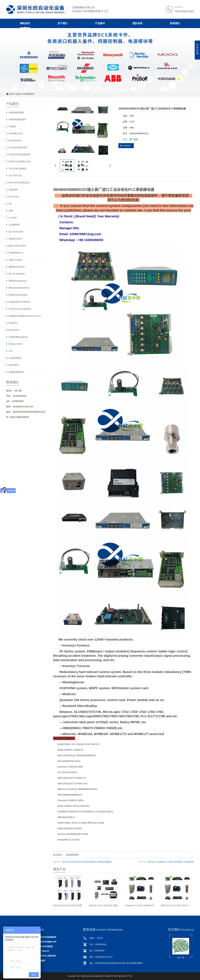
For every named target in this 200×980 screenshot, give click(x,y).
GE (10, 204)
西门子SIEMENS (17, 274)
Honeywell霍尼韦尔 (18, 148)
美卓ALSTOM (15, 344)
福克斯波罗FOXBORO (20, 302)
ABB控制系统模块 (17, 119)
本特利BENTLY (16, 253)
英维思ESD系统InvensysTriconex (25, 316)
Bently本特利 (15, 140)
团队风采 (137, 23)
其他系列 (13, 323)
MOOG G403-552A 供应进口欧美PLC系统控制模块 (87, 862)
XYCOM (13, 218)
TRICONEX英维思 (17, 169)
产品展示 (100, 23)
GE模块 (12, 126)
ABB (11, 211)
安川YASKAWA (16, 232)
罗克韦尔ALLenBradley (20, 309)
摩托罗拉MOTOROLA (19, 288)
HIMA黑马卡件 (16, 133)
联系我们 (175, 23)
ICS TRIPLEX (15, 176)
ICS (10, 351)
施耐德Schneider (17, 267)
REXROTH (14, 330)
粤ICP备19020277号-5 (123, 976)
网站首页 (25, 23)
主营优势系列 (28, 94)
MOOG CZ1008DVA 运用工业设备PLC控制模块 (171, 862)
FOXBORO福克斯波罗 (20, 155)
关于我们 (62, 23)
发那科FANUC (16, 239)
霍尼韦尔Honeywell (18, 295)
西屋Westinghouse (18, 281)
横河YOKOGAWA (17, 246)
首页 (11, 94)
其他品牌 (13, 190)
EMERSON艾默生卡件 (20, 162)
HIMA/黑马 (14, 365)
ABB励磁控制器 (16, 112)
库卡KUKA (14, 197)
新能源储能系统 (16, 372)
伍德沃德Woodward (18, 337)
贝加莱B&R (14, 225)
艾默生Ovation (16, 260)
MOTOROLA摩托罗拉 (19, 183)
